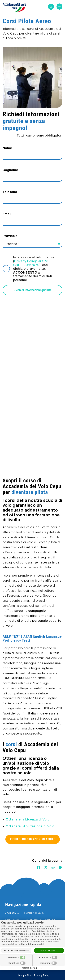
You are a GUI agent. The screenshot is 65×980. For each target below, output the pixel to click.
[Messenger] (60, 867)
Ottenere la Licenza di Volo (28, 819)
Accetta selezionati (16, 951)
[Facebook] (38, 867)
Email (7, 214)
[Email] (32, 222)
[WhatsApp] (53, 867)
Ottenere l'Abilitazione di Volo (30, 826)
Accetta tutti (49, 951)
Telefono (10, 192)
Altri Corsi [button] (33, 920)
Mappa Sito (25, 975)
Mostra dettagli (32, 968)
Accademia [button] (12, 913)
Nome (7, 148)
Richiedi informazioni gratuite (33, 290)
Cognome (10, 170)
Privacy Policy (42, 975)
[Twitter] (46, 867)
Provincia (10, 236)
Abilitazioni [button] (13, 920)
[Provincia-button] (32, 244)
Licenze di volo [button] (34, 913)
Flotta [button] (49, 920)
